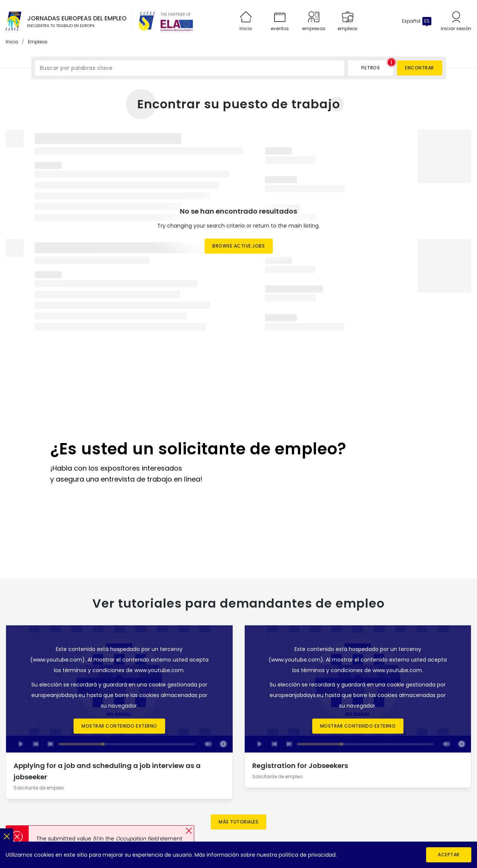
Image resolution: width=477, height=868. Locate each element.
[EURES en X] (368, 777)
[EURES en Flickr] (396, 777)
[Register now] (239, 406)
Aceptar (449, 855)
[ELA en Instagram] (423, 777)
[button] (189, 831)
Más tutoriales (238, 711)
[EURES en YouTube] (382, 777)
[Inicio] (14, 21)
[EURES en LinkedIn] (353, 777)
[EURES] (147, 21)
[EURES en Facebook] (325, 777)
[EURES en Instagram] (339, 777)
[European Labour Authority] (177, 25)
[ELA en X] (451, 777)
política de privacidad (307, 855)
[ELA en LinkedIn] (437, 777)
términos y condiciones (94, 560)
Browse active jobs (238, 246)
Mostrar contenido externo (119, 615)
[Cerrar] (7, 835)
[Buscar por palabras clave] (190, 68)
